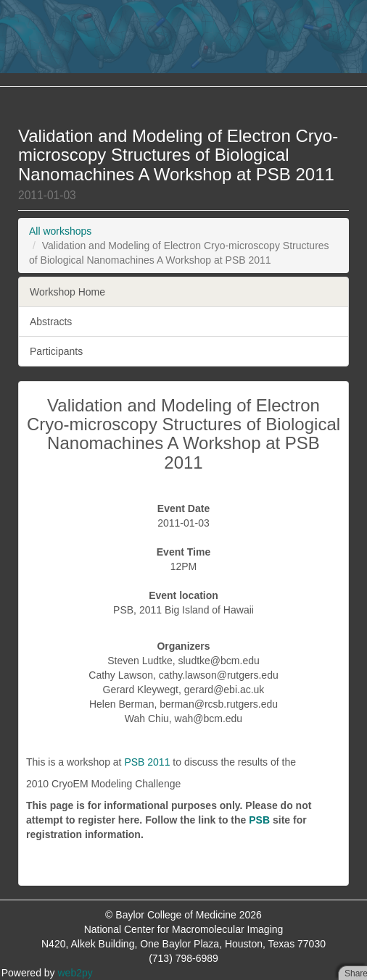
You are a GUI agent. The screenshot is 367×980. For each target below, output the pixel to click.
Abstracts (51, 322)
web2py (75, 973)
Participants (56, 351)
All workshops (60, 231)
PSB (259, 820)
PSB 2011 (147, 762)
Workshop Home (67, 292)
